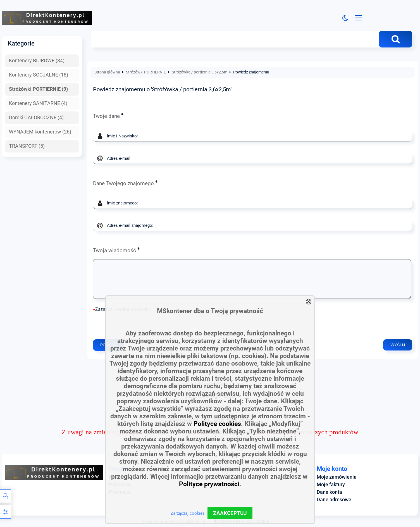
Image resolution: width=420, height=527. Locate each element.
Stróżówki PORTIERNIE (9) (38, 89)
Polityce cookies (217, 424)
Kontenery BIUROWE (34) (37, 61)
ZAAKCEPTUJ (230, 513)
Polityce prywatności (209, 484)
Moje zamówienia (337, 477)
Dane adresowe (334, 500)
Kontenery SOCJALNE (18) (39, 75)
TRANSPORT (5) (27, 146)
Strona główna (107, 72)
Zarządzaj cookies (188, 513)
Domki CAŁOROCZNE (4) (36, 118)
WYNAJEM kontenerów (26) (40, 132)
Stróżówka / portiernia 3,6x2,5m (200, 72)
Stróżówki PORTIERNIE (146, 72)
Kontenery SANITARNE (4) (38, 103)
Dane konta (329, 492)
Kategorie (21, 43)
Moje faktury (331, 485)
